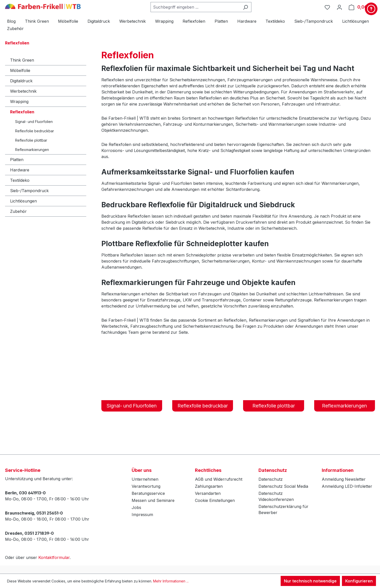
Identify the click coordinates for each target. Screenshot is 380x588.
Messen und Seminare (153, 500)
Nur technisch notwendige (310, 581)
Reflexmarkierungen (32, 150)
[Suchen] (245, 7)
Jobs (136, 507)
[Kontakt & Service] (371, 9)
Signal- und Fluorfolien (34, 122)
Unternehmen (145, 479)
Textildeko (20, 180)
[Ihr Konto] (339, 7)
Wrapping (19, 101)
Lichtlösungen (23, 201)
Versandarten (208, 493)
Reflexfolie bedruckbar (35, 131)
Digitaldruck (21, 81)
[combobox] (195, 7)
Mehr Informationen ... (171, 581)
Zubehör (18, 211)
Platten (17, 160)
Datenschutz (271, 479)
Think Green (22, 60)
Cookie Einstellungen (215, 500)
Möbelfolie (20, 70)
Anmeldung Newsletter (344, 479)
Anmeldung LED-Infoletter (347, 486)
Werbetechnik (23, 91)
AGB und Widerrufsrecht (219, 479)
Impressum (142, 515)
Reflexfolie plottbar (31, 140)
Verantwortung (146, 486)
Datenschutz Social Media (283, 486)
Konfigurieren (359, 581)
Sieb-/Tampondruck (29, 191)
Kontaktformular (54, 557)
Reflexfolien (22, 112)
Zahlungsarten (209, 486)
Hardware (20, 170)
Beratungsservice (148, 493)
